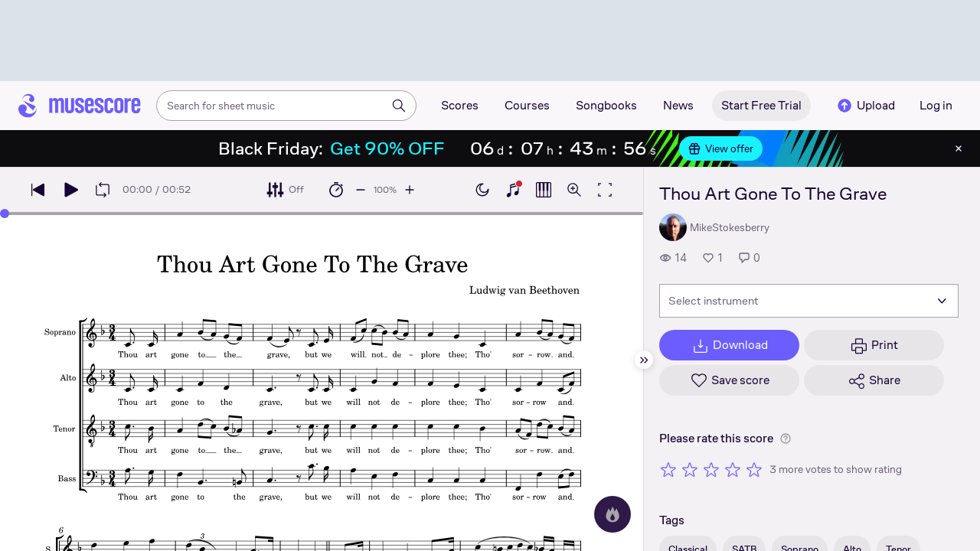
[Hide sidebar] (644, 360)
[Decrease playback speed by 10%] (361, 190)
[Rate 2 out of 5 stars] (690, 469)
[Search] (399, 106)
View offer (721, 148)
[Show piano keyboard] (513, 190)
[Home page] (80, 106)
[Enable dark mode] (482, 190)
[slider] (5, 214)
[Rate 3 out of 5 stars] (711, 469)
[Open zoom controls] (574, 190)
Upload (865, 106)
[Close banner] (959, 148)
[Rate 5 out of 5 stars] (754, 469)
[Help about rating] (786, 439)
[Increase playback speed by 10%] (410, 190)
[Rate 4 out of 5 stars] (733, 469)
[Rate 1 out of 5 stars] (668, 469)
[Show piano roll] (544, 190)
